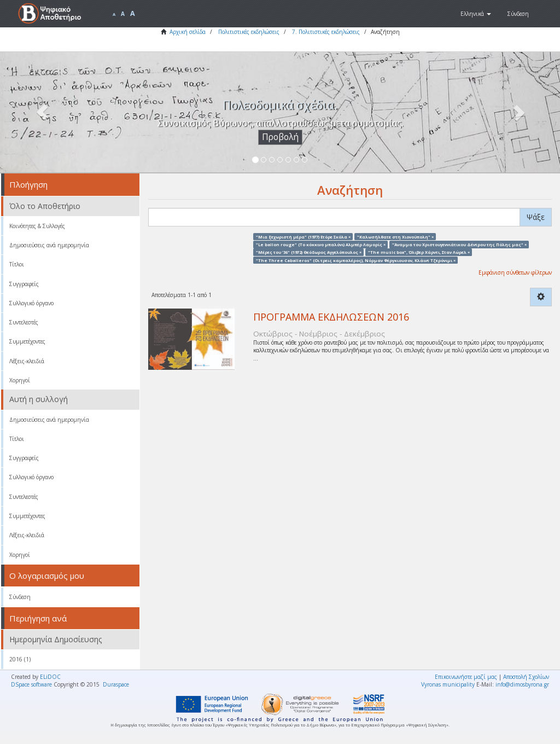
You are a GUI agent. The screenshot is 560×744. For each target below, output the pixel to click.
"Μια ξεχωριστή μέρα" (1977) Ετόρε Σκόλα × (303, 236)
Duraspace (116, 684)
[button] (476, 14)
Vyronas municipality (448, 684)
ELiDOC (50, 677)
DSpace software (31, 684)
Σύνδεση (20, 597)
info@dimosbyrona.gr (522, 684)
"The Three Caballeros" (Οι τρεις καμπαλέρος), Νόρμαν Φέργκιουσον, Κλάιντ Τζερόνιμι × (356, 260)
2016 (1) (20, 659)
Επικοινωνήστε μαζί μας (466, 677)
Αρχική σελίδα (188, 32)
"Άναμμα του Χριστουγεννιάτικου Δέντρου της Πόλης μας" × (459, 244)
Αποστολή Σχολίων (526, 677)
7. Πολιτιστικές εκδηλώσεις (326, 32)
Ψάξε (536, 217)
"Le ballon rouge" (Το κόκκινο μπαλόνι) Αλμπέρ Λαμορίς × (321, 244)
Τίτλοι (17, 264)
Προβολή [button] (280, 137)
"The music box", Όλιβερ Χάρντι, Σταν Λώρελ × (419, 252)
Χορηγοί (20, 380)
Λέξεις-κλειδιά (27, 361)
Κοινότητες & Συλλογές (37, 226)
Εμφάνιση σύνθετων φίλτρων (515, 272)
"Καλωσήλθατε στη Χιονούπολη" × (395, 236)
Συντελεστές (24, 322)
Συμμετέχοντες (27, 341)
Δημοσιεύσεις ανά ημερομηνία (49, 245)
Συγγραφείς (24, 284)
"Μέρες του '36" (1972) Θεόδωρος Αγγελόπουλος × (309, 252)
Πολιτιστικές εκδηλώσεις (249, 32)
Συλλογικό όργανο (31, 303)
